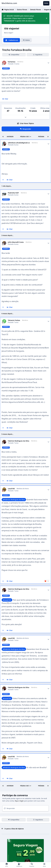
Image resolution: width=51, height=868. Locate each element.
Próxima (41, 137)
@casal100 (7, 600)
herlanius (12, 62)
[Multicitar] (3, 180)
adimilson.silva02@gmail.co (19, 143)
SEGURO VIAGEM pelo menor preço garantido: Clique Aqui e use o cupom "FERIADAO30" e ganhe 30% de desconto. (20, 18)
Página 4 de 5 (26, 137)
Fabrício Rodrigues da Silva (19, 441)
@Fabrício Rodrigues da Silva (14, 500)
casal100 (11, 489)
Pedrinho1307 (13, 193)
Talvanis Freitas (14, 320)
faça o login (19, 801)
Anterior (10, 137)
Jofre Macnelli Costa (16, 242)
